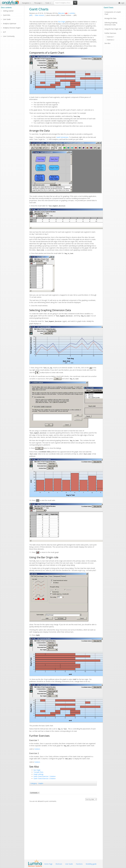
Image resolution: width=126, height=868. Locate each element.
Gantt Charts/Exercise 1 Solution (45, 776)
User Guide (7, 19)
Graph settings (38, 774)
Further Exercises (110, 33)
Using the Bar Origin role (113, 29)
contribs (72, 13)
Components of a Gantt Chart (113, 13)
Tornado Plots (38, 772)
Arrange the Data (110, 18)
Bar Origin (62, 22)
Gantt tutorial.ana (62, 137)
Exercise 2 (111, 40)
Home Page (48, 864)
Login (121, 3)
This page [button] (38, 3)
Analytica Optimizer (10, 24)
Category (34, 783)
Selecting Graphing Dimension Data (111, 24)
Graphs (41, 783)
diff (31, 15)
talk (66, 13)
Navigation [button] (26, 3)
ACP (4, 32)
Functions (79, 864)
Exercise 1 (111, 37)
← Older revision (38, 15)
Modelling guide (91, 864)
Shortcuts (59, 864)
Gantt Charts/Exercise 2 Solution (45, 778)
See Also (107, 43)
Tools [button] (48, 3)
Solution (37, 749)
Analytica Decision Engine (12, 28)
